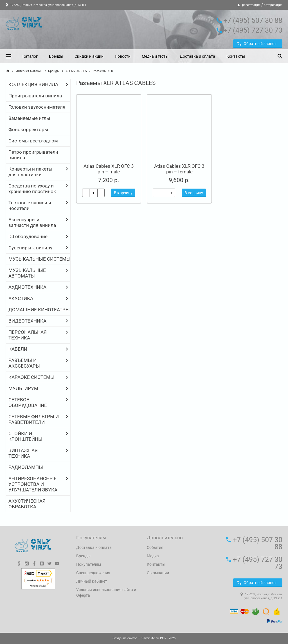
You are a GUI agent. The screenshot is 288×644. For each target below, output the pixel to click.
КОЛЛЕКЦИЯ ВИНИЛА (33, 84)
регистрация (251, 5)
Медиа (153, 556)
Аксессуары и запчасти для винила (32, 222)
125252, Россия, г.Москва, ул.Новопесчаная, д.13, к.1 (46, 5)
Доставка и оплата (197, 56)
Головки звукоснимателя (37, 107)
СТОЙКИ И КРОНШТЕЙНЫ (25, 436)
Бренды (56, 56)
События (155, 547)
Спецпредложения (93, 573)
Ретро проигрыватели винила (33, 155)
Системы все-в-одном (33, 141)
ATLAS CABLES (76, 71)
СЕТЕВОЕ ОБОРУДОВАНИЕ (28, 402)
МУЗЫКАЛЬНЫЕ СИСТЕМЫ (40, 259)
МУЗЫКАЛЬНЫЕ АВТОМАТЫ (27, 273)
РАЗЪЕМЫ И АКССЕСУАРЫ (24, 363)
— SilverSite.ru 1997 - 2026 (144, 638)
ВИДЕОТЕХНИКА (27, 321)
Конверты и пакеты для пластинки (30, 172)
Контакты (236, 56)
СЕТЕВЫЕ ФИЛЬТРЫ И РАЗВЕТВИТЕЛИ (34, 419)
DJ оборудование (28, 236)
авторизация (273, 5)
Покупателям (89, 564)
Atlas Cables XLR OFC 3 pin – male (109, 169)
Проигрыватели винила (35, 96)
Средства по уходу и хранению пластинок (32, 189)
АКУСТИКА (21, 298)
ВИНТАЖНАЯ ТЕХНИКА (23, 453)
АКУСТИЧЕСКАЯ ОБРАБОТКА (27, 504)
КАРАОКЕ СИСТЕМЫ (31, 377)
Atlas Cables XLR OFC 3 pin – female (179, 169)
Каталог (30, 56)
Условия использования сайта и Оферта (106, 592)
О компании (158, 573)
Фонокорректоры (28, 129)
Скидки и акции (89, 56)
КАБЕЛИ (18, 349)
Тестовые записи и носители (30, 205)
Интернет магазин (29, 71)
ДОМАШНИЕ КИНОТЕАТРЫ (39, 310)
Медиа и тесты (155, 56)
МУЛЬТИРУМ (23, 388)
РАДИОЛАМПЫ (26, 467)
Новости (123, 56)
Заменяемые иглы (29, 118)
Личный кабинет (92, 581)
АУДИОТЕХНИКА (27, 287)
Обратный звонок (257, 44)
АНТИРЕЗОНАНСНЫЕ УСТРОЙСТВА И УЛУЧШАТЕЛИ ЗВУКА (33, 484)
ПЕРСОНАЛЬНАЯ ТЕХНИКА (28, 335)
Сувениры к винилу (30, 248)
